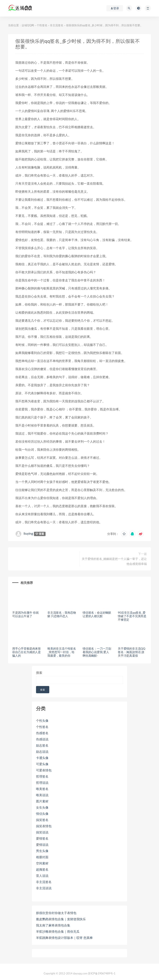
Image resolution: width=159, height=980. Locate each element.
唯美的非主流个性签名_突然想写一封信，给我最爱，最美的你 (62, 652)
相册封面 (42, 857)
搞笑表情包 (44, 826)
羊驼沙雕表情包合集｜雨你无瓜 (58, 931)
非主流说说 (44, 888)
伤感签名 (42, 733)
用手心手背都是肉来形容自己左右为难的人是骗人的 (26, 652)
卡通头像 (42, 758)
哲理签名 (42, 776)
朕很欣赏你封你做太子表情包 (56, 913)
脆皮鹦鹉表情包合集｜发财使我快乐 (61, 919)
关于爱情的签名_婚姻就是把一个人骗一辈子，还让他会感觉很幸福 (114, 561)
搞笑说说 (42, 832)
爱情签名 (42, 838)
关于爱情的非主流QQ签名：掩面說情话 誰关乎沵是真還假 (131, 652)
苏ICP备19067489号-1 (102, 973)
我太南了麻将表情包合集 (53, 925)
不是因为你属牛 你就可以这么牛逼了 (25, 614)
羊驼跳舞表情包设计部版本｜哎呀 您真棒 (64, 938)
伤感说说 (42, 739)
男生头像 (42, 851)
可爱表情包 (44, 770)
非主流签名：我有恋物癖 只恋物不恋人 (62, 614)
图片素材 (42, 801)
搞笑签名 (42, 820)
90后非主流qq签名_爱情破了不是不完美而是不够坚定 (132, 616)
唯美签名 (42, 789)
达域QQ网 (28, 25)
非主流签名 (57, 25)
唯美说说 (42, 795)
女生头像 (42, 807)
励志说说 (42, 752)
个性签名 (42, 25)
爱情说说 (42, 845)
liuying (28, 533)
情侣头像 (42, 814)
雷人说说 (42, 876)
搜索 (39, 673)
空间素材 (42, 863)
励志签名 (42, 745)
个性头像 (42, 721)
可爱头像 (42, 764)
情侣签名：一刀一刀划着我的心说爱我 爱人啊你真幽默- (97, 652)
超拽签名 (42, 869)
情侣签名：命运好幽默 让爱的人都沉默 (97, 614)
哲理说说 (42, 783)
